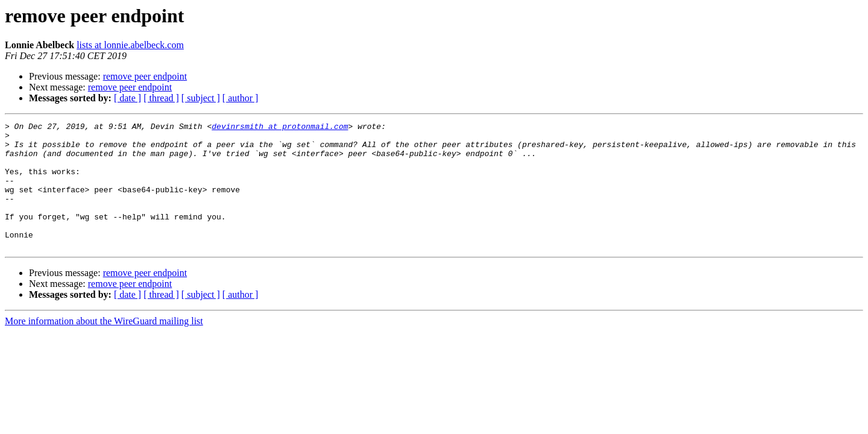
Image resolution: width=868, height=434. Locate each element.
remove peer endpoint (145, 76)
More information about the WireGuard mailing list (104, 346)
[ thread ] (161, 98)
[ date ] (127, 98)
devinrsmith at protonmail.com (280, 128)
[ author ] (241, 98)
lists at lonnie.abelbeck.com (130, 45)
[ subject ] (201, 98)
